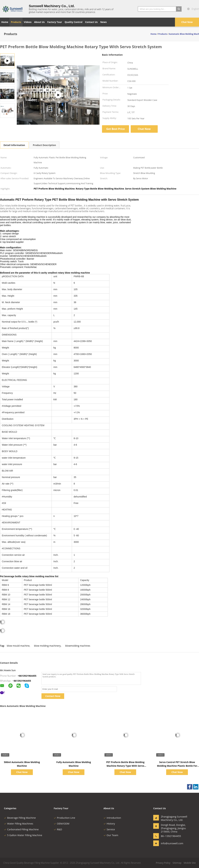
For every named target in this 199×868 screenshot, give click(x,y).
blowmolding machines (78, 646)
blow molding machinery (47, 646)
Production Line (64, 818)
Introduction (112, 818)
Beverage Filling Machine (20, 818)
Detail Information (14, 145)
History (109, 823)
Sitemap (177, 863)
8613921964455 (22, 681)
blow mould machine (18, 646)
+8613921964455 (27, 676)
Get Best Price (116, 129)
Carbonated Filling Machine (21, 829)
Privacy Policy (163, 863)
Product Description (44, 145)
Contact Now (53, 696)
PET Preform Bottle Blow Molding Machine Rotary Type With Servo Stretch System (125, 766)
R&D (58, 829)
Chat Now (187, 22)
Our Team (111, 835)
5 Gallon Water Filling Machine (23, 835)
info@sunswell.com (171, 843)
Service (109, 829)
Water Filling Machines (19, 823)
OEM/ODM (62, 823)
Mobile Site (190, 863)
